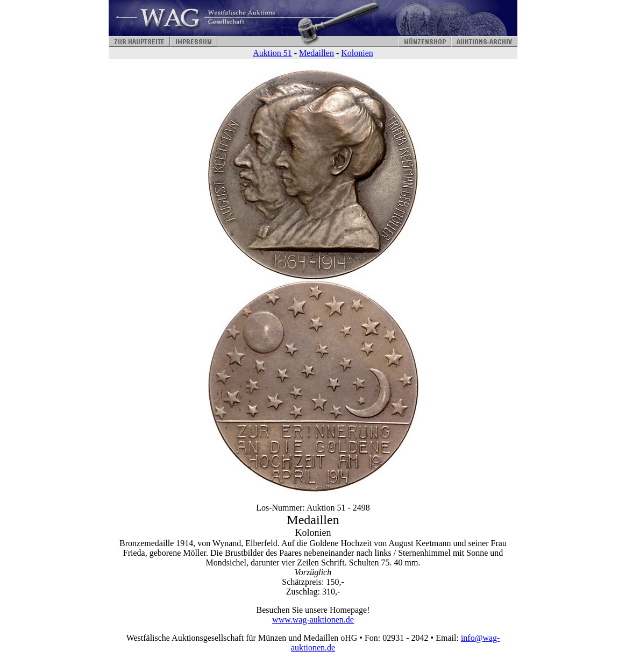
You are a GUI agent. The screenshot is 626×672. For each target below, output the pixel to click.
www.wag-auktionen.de (313, 620)
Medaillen (316, 53)
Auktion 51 (272, 53)
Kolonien (357, 53)
